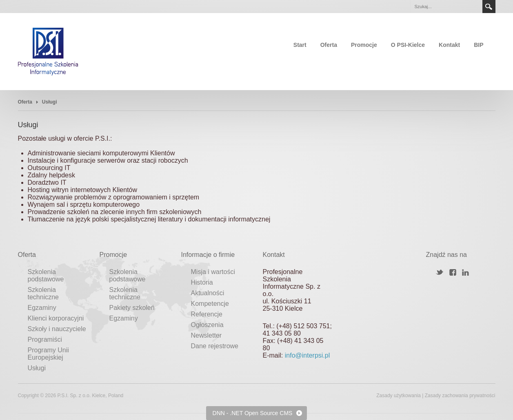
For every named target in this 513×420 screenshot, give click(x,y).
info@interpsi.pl (308, 355)
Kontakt (449, 45)
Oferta (329, 45)
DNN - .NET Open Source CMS (253, 413)
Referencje (207, 314)
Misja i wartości (213, 272)
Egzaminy (42, 308)
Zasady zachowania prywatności (460, 396)
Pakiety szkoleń (132, 308)
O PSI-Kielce (408, 45)
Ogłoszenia (207, 325)
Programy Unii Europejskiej (48, 354)
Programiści (45, 339)
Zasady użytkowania (399, 396)
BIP (479, 45)
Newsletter (207, 335)
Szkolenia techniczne (43, 293)
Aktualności (208, 293)
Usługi (37, 368)
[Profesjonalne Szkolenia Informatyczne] (48, 51)
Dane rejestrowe (215, 346)
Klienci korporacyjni (56, 318)
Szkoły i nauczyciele (57, 329)
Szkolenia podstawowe (46, 275)
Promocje (364, 45)
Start (300, 45)
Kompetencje (210, 304)
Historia (202, 282)
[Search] (446, 7)
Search (489, 7)
